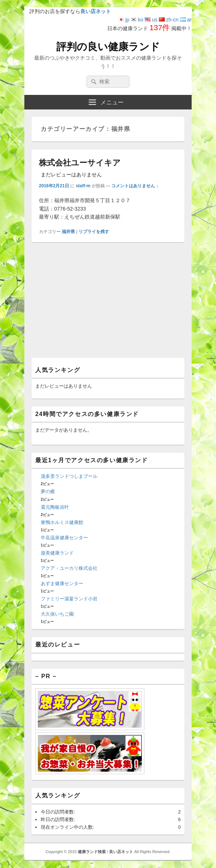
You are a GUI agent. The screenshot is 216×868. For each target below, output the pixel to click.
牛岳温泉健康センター (64, 538)
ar (186, 20)
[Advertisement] (108, 303)
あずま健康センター (62, 583)
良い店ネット (121, 852)
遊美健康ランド (57, 553)
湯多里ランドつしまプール (69, 476)
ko (137, 20)
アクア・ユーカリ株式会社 (69, 568)
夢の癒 (48, 491)
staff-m (83, 186)
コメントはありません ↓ (135, 186)
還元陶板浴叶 (55, 507)
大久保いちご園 (57, 614)
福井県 (68, 232)
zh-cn (169, 20)
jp (124, 20)
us (151, 20)
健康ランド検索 (92, 852)
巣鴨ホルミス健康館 (62, 522)
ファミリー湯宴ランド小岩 (69, 599)
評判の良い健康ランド (108, 47)
